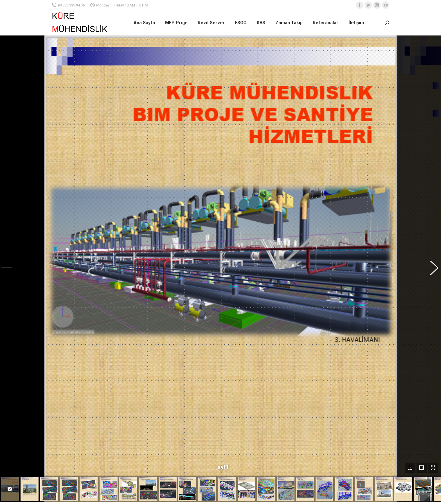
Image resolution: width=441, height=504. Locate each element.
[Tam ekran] (382, 424)
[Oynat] (305, 424)
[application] (344, 404)
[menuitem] (144, 23)
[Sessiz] (373, 424)
